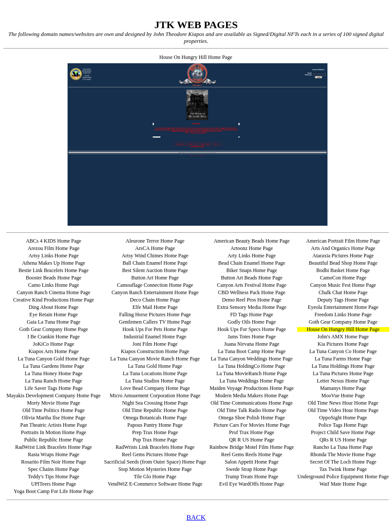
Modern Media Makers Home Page (251, 396)
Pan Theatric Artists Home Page (54, 425)
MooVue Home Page (343, 396)
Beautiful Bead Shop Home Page (343, 263)
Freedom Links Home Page (343, 315)
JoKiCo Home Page (53, 344)
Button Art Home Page (155, 278)
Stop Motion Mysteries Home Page (155, 469)
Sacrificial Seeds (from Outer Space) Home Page (155, 462)
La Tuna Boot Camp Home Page (252, 351)
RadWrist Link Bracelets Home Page (53, 447)
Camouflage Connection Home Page (155, 285)
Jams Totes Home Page (251, 337)
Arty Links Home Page (252, 256)
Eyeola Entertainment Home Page (343, 307)
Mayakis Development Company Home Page (53, 396)
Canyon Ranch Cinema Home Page (54, 292)
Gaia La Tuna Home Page (54, 322)
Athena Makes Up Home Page (54, 263)
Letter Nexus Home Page (343, 381)
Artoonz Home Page (252, 248)
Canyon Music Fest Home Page (343, 285)
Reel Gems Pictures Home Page (155, 454)
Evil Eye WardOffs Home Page (252, 484)
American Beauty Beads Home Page (251, 241)
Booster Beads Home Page (53, 278)
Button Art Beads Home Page (252, 278)
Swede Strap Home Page (252, 469)
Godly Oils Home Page (252, 322)
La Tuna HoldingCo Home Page (252, 366)
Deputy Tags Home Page (343, 300)
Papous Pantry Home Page (155, 425)
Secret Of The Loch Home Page (343, 462)
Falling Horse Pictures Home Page (155, 315)
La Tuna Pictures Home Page (343, 373)
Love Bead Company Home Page (155, 388)
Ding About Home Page (53, 307)
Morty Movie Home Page (53, 403)
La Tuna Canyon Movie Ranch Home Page (155, 359)
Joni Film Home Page (155, 344)
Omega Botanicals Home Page (155, 418)
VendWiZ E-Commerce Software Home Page (155, 484)
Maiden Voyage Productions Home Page (252, 388)
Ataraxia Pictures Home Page (343, 256)
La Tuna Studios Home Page (155, 381)
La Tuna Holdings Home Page (343, 366)
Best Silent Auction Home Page (155, 270)
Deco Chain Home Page (155, 300)
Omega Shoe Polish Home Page (251, 418)
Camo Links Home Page (54, 285)
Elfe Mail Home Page (155, 307)
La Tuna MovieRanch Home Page (251, 373)
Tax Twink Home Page (343, 469)
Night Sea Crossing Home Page (155, 403)
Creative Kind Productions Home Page (53, 300)
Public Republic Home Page (54, 440)
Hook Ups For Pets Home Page (155, 329)
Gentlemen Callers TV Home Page (155, 322)
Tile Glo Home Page (155, 477)
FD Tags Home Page (251, 315)
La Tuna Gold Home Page (155, 366)
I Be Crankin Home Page (53, 337)
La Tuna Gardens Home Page (53, 366)
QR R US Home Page (252, 440)
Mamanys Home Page (343, 388)
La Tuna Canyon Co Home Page (343, 351)
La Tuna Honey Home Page (53, 373)
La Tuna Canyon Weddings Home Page (251, 359)
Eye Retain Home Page (54, 315)
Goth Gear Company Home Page (343, 322)
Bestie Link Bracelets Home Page (54, 270)
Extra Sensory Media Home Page (252, 307)
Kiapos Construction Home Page (155, 351)
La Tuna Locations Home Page (155, 373)
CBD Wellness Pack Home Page (251, 292)
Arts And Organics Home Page (343, 248)
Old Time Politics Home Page (53, 410)
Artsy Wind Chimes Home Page (155, 256)
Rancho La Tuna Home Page (343, 447)
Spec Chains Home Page (53, 469)
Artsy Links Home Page (54, 256)
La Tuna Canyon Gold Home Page (54, 359)
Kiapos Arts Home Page (54, 351)
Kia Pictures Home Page (343, 344)
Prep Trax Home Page (155, 432)
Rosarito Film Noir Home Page (54, 462)
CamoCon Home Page (343, 278)
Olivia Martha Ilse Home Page (53, 418)
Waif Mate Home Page (343, 484)
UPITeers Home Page (54, 484)
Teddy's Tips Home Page (53, 477)
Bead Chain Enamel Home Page (252, 263)
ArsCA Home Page (155, 248)
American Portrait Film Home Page (343, 241)
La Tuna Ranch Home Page (54, 381)
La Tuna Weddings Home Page (252, 381)
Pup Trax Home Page (155, 440)
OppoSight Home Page (343, 418)
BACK (196, 517)
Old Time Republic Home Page (155, 410)
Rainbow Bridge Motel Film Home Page (252, 447)
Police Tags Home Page (343, 425)
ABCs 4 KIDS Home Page (54, 241)
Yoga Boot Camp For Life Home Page (54, 491)
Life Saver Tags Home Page (54, 388)
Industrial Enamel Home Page (155, 337)
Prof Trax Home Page (252, 432)
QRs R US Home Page (343, 440)
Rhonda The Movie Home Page (343, 454)
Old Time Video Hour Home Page (343, 410)
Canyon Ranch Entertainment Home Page (155, 292)
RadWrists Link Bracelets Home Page (155, 447)
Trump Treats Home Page (251, 477)
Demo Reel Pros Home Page (251, 300)
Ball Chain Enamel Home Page (155, 263)
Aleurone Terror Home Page (155, 241)
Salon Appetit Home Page (252, 462)
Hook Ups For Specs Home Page (252, 329)
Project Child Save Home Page (343, 432)
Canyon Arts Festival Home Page (252, 285)
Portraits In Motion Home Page (53, 432)
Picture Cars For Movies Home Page (252, 425)
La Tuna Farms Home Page (343, 359)
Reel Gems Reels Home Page (251, 454)
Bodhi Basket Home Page (343, 270)
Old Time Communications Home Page (251, 403)
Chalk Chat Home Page (343, 292)
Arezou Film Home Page (54, 248)
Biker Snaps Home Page (252, 270)
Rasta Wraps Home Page (53, 454)
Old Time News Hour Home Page (343, 403)
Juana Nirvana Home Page (252, 344)
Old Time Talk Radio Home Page (252, 410)
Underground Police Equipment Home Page (343, 477)
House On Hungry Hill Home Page (343, 329)
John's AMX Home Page (343, 337)
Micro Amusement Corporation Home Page (155, 396)
